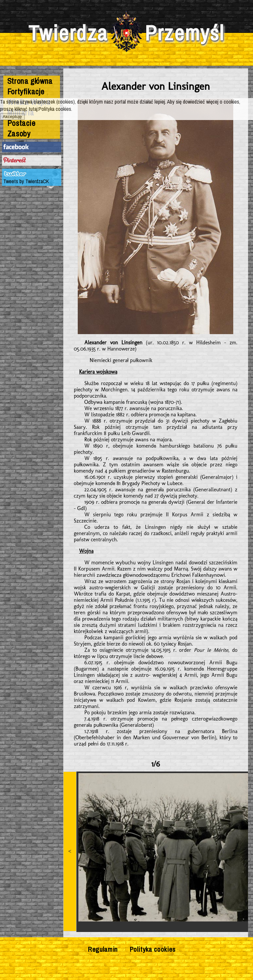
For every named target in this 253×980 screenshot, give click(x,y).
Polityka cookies (153, 949)
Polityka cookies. (55, 109)
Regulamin (103, 949)
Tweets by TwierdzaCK (26, 181)
